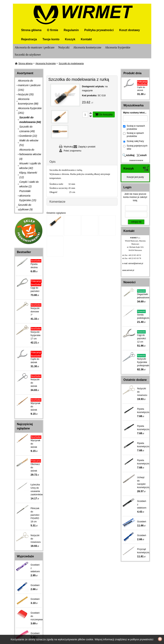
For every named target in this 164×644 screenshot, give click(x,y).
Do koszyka (104, 114)
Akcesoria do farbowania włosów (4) (30, 154)
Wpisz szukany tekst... (135, 113)
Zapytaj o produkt (87, 147)
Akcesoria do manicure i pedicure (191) (29, 85)
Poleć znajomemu (72, 151)
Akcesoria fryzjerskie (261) (30, 111)
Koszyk (70, 39)
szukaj (130, 155)
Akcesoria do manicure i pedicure (35, 47)
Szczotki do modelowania (71, 63)
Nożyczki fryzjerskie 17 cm (36, 335)
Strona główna (31, 30)
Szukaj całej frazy (133, 141)
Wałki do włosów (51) (29, 143)
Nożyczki (64, 47)
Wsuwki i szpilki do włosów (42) (30, 166)
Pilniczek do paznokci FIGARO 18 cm (35, 515)
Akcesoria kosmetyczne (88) (28, 101)
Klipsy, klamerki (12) (28, 175)
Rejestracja (29, 39)
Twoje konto (51, 39)
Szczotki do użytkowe (28, 55)
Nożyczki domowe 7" (35, 312)
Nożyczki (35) (26, 94)
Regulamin (71, 30)
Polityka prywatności (99, 30)
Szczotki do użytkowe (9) (25, 207)
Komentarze (57, 202)
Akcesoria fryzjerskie (118, 47)
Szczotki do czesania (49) (27, 129)
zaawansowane (136, 160)
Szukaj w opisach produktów (133, 135)
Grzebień (35, 585)
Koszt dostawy (130, 30)
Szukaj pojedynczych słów (135, 147)
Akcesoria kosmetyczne (87, 47)
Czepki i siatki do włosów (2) (29, 184)
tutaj (135, 200)
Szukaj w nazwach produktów (134, 127)
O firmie (53, 30)
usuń (143, 155)
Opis (52, 162)
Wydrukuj (68, 147)
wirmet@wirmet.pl (136, 263)
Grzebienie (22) (28, 136)
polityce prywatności (142, 639)
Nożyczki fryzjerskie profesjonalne (144, 362)
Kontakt (86, 39)
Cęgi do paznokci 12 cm (141, 338)
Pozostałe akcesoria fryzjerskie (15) (28, 196)
